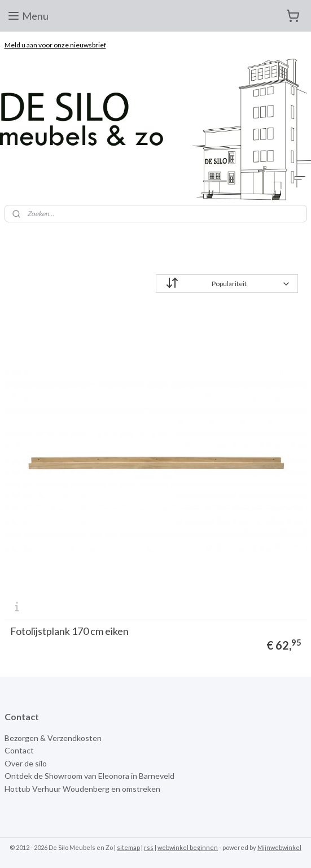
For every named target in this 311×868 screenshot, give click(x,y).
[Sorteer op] (227, 284)
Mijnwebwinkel (279, 847)
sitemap (128, 847)
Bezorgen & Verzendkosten (53, 738)
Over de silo (26, 763)
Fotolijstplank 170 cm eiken (69, 631)
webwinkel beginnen (188, 847)
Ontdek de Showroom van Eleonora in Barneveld (89, 776)
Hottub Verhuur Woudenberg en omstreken (82, 789)
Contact (19, 750)
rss (149, 847)
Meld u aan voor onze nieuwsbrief (55, 45)
